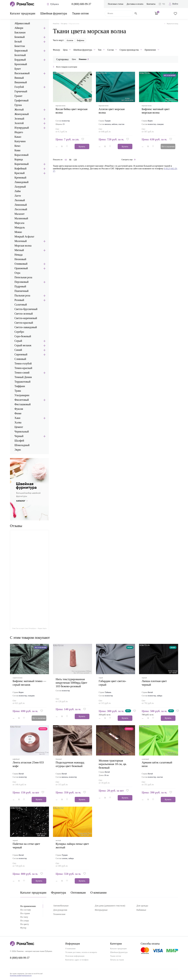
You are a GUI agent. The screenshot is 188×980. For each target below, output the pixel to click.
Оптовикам (78, 892)
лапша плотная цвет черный (154, 683)
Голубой (19, 87)
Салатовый (21, 305)
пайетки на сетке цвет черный (26, 845)
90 (70, 160)
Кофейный (21, 168)
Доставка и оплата (135, 4)
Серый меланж (23, 345)
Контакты (151, 4)
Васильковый (22, 73)
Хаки (17, 418)
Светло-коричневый (26, 318)
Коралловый (22, 155)
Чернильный (22, 432)
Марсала (19, 223)
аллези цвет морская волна (112, 111)
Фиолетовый (22, 400)
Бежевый (20, 37)
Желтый (19, 110)
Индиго (19, 132)
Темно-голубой (23, 363)
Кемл (17, 146)
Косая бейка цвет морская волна (72, 111)
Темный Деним (23, 377)
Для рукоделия (60, 910)
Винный (19, 78)
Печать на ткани (117, 960)
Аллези (70, 40)
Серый (18, 341)
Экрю (18, 450)
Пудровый (20, 286)
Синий (18, 350)
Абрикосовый (22, 23)
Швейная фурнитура (54, 13)
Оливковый (21, 264)
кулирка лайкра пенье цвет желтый (72, 845)
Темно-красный (23, 368)
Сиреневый (21, 354)
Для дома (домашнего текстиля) (110, 906)
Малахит (20, 214)
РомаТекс (56, 24)
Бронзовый (21, 64)
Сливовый (20, 359)
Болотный (20, 55)
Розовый (19, 300)
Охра (17, 273)
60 (66, 160)
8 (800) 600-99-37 (81, 4)
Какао (18, 137)
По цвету (64, 24)
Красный (20, 173)
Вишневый (21, 82)
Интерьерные (101, 910)
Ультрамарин (22, 395)
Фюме (18, 413)
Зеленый (19, 119)
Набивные (141, 910)
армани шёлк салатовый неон (157, 764)
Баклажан (20, 32)
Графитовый (22, 100)
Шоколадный (22, 445)
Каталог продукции (23, 13)
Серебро (19, 332)
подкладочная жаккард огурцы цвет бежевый (70, 764)
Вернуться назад (171, 24)
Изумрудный (22, 128)
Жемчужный (22, 114)
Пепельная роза (23, 277)
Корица (19, 159)
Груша (18, 105)
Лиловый (20, 200)
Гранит (18, 96)
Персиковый (22, 282)
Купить (82, 147)
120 (75, 160)
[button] (83, 139)
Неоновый (20, 259)
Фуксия (19, 409)
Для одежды (142, 906)
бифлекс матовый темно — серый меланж (29, 683)
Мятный (19, 250)
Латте (18, 196)
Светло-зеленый (24, 314)
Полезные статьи (115, 4)
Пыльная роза (22, 295)
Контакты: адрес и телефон (77, 960)
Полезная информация (75, 956)
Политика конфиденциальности (21, 975)
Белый (18, 41)
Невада (19, 255)
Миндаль (20, 227)
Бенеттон (20, 46)
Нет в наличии (168, 147)
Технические (59, 914)
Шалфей (19, 441)
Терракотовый (23, 382)
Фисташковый (23, 404)
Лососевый (21, 209)
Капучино (20, 141)
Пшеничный (22, 291)
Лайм (18, 191)
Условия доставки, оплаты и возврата (81, 952)
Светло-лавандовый (26, 327)
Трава (18, 391)
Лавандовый (22, 182)
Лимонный (21, 205)
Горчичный (21, 91)
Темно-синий (22, 373)
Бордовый (20, 60)
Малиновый (21, 218)
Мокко (18, 232)
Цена (74, 59)
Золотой (19, 123)
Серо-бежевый (23, 336)
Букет (18, 69)
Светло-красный (24, 323)
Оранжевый (21, 268)
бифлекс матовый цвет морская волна (156, 111)
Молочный (21, 241)
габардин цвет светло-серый (113, 683)
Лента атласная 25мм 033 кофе (28, 764)
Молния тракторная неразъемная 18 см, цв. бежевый (113, 764)
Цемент (19, 427)
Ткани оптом (80, 13)
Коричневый (22, 164)
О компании (98, 892)
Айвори (19, 28)
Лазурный (20, 187)
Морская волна (23, 246)
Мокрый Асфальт (24, 236)
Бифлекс (81, 40)
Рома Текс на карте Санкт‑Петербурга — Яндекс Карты (29, 628)
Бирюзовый (21, 51)
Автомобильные (61, 906)
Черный (19, 436)
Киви (17, 150)
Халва (18, 422)
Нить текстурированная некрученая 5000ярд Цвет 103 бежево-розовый (71, 683)
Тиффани (20, 386)
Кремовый (20, 178)
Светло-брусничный (26, 309)
